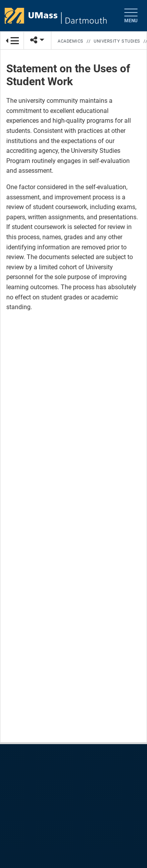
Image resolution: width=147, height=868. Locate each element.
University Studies (117, 41)
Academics (71, 41)
